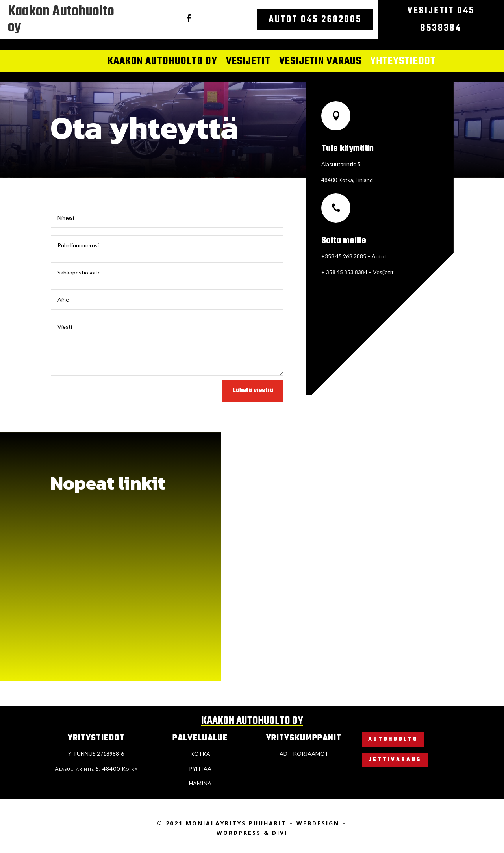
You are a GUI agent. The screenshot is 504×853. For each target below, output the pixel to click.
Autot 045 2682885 (315, 19)
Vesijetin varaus (320, 62)
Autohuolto (393, 739)
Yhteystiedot (403, 62)
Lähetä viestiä (253, 391)
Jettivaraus (395, 760)
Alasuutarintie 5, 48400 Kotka (96, 769)
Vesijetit (248, 62)
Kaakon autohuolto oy (162, 62)
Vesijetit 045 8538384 (441, 19)
